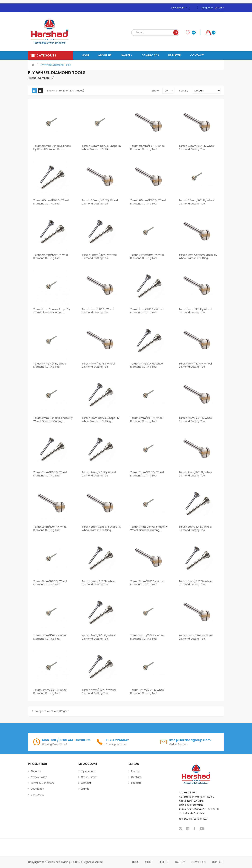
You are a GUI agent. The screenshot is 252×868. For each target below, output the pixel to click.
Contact (136, 777)
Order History (89, 777)
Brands (85, 789)
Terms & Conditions (43, 783)
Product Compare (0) (41, 78)
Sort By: (184, 91)
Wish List (86, 783)
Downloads (37, 789)
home (136, 862)
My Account (179, 8)
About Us (36, 771)
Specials (136, 783)
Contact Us (37, 795)
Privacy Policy (39, 777)
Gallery (180, 862)
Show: (155, 91)
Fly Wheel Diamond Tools (56, 65)
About (149, 862)
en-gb (219, 8)
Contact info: (187, 793)
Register (164, 862)
